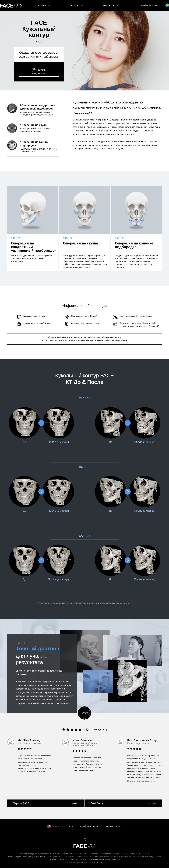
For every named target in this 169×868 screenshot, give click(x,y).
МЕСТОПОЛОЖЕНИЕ (114, 826)
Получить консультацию (39, 72)
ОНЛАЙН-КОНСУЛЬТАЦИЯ (150, 5)
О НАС (72, 826)
